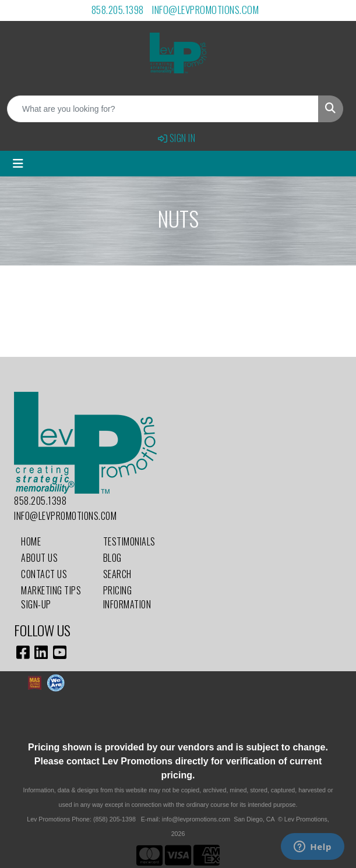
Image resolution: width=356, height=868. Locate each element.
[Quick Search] (163, 109)
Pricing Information (127, 597)
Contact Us (44, 574)
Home (31, 541)
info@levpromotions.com (205, 10)
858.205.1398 (118, 10)
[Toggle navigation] (18, 164)
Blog (112, 558)
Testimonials (129, 541)
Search (117, 574)
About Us (39, 558)
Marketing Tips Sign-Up (51, 597)
